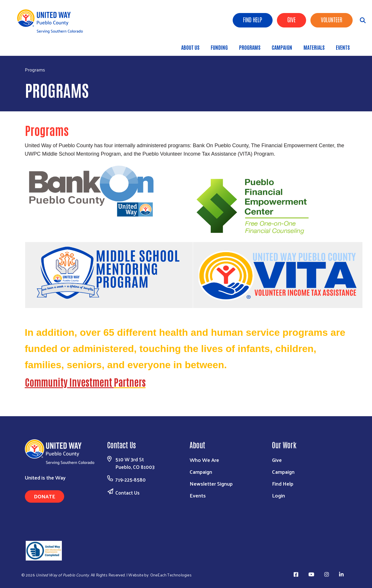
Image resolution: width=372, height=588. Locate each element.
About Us (190, 47)
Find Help (253, 19)
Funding (219, 47)
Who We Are (204, 460)
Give (292, 19)
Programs (250, 47)
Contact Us (127, 493)
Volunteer (332, 19)
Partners (130, 382)
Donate (45, 496)
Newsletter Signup (211, 483)
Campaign (282, 47)
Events (343, 47)
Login (278, 495)
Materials (314, 47)
